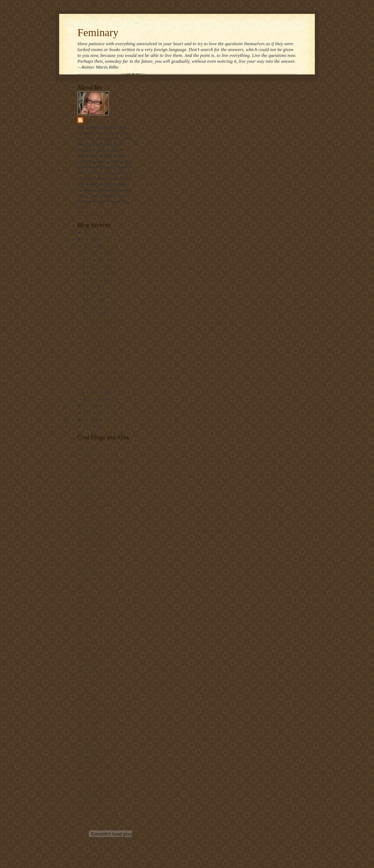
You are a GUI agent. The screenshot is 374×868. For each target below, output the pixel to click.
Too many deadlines (104, 386)
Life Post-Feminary (104, 327)
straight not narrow (93, 705)
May (93, 300)
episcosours (87, 556)
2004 (88, 426)
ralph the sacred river (95, 670)
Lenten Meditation (103, 359)
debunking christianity (96, 528)
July (93, 286)
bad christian (88, 448)
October (96, 266)
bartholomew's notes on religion (104, 459)
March (95, 313)
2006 (88, 413)
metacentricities (90, 659)
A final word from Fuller (108, 373)
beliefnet (85, 465)
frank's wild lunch (92, 573)
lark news (85, 619)
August (95, 279)
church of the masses (94, 505)
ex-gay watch (88, 562)
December (98, 252)
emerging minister (92, 545)
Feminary (98, 32)
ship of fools (88, 699)
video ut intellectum (94, 784)
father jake (86, 568)
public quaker (89, 665)
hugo (81, 590)
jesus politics (88, 602)
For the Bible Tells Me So (109, 379)
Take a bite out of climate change (104, 710)
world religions (90, 807)
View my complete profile (99, 214)
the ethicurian (89, 722)
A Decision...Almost (104, 320)
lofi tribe (85, 636)
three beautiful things (95, 767)
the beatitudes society (95, 716)
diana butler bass (91, 533)
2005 (88, 420)
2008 (88, 246)
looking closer (89, 642)
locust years (87, 630)
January (96, 400)
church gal (86, 499)
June (93, 293)
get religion (87, 579)
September (98, 273)
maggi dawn (87, 653)
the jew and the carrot (95, 739)
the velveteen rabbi (93, 756)
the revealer (87, 745)
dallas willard (89, 522)
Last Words (97, 333)
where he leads (89, 802)
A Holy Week (99, 352)
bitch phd (85, 482)
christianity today (92, 493)
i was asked (87, 596)
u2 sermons (87, 779)
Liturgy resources (92, 625)
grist (81, 585)
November (98, 259)
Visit (90, 857)
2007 (88, 406)
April (93, 306)
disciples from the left (95, 539)
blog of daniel (89, 488)
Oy (90, 366)
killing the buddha (92, 607)
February (97, 393)
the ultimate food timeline (99, 750)
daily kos (85, 510)
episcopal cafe (89, 551)
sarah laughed (89, 676)
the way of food (90, 762)
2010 (88, 232)
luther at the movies (93, 648)
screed (83, 687)
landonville (87, 613)
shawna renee (88, 693)
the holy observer (92, 733)
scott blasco (87, 682)
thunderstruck (89, 773)
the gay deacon (90, 728)
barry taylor (87, 454)
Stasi (91, 120)
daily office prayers (93, 516)
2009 (88, 239)
